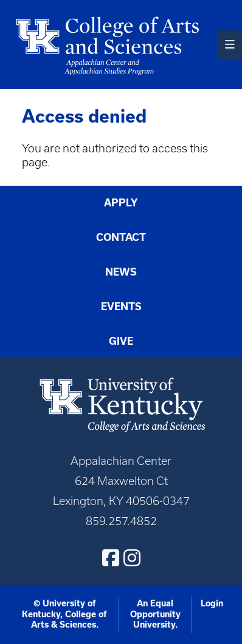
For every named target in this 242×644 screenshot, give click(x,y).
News (121, 272)
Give (121, 341)
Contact (121, 237)
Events (121, 307)
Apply (121, 203)
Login (212, 603)
